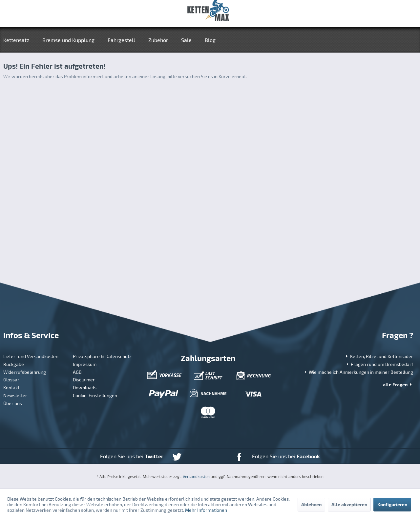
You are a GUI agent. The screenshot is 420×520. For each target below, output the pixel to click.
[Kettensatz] (20, 40)
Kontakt (11, 387)
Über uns (13, 403)
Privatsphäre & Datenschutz (102, 356)
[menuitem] (20, 40)
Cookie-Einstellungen (95, 395)
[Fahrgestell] (121, 40)
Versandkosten (196, 476)
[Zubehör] (158, 40)
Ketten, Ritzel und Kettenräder (379, 356)
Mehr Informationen (206, 510)
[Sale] (186, 40)
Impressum (85, 364)
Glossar (11, 380)
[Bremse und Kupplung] (68, 40)
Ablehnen (311, 504)
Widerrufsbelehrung (25, 372)
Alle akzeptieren (349, 504)
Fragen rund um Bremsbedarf (379, 364)
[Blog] (210, 40)
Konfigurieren (392, 504)
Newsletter (15, 395)
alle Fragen (398, 384)
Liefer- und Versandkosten (31, 356)
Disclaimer (84, 380)
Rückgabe (14, 364)
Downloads (85, 387)
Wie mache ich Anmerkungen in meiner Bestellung (358, 372)
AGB (77, 372)
